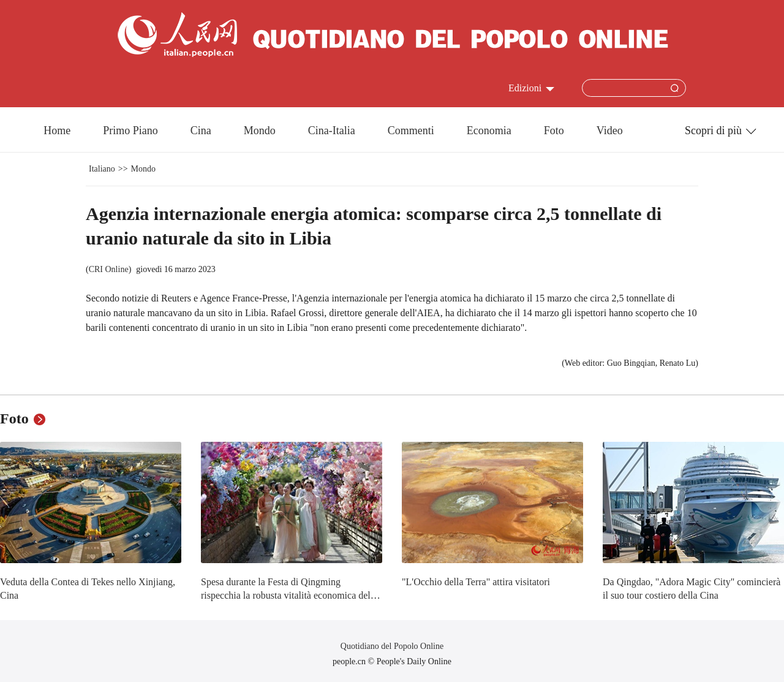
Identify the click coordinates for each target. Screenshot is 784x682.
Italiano (102, 169)
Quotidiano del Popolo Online (392, 646)
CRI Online (109, 269)
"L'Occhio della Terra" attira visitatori (476, 582)
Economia (489, 131)
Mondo (260, 131)
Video (610, 131)
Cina (201, 131)
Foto (554, 131)
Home (57, 131)
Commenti (411, 131)
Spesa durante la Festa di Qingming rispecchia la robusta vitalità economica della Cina (289, 595)
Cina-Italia (332, 131)
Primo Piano (130, 131)
